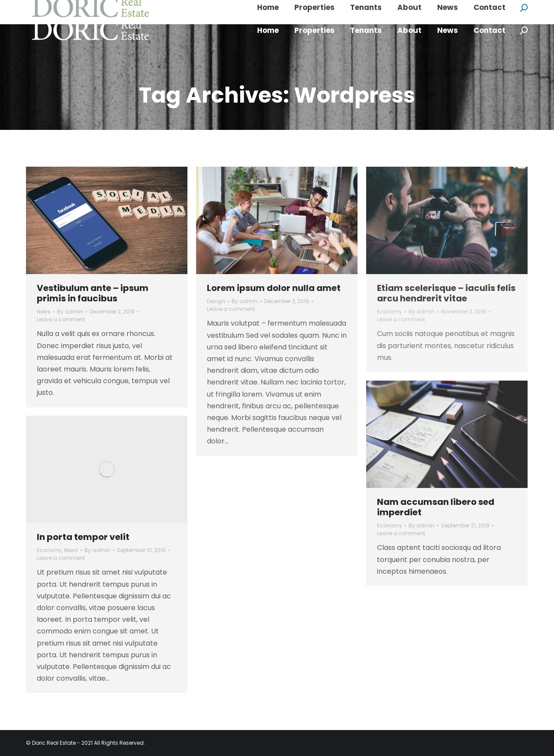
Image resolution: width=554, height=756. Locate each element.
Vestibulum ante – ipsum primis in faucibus (93, 293)
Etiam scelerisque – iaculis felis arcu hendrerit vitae (446, 293)
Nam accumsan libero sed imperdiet (436, 507)
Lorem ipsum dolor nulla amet (274, 288)
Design (216, 301)
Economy (390, 312)
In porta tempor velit (83, 537)
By (70, 312)
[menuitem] (268, 31)
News (44, 312)
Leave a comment (61, 319)
